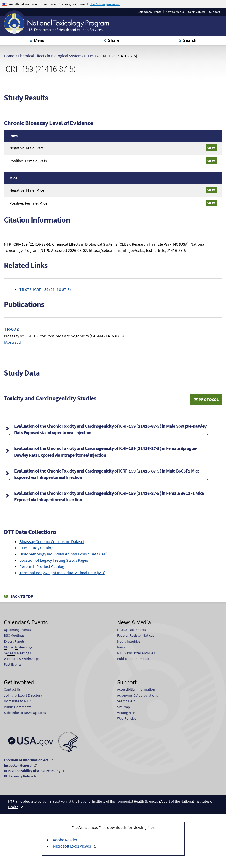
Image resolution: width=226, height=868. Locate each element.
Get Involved (196, 12)
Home (9, 56)
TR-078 (11, 329)
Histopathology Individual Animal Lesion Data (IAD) (64, 554)
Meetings (14, 636)
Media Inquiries (129, 641)
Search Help (126, 701)
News (121, 647)
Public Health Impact (133, 659)
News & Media (175, 12)
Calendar (150, 12)
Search (190, 40)
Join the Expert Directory (23, 695)
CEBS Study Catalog (36, 548)
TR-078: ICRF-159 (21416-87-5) (45, 289)
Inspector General (18, 765)
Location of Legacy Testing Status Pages (54, 560)
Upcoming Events (17, 630)
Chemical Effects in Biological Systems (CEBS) (57, 56)
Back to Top (22, 596)
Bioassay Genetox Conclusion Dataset (52, 541)
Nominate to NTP (17, 701)
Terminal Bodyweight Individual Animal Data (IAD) (62, 573)
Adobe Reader (65, 840)
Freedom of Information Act (26, 760)
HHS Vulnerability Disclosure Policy (32, 771)
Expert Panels (14, 641)
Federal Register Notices (136, 635)
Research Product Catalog (42, 566)
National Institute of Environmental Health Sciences (118, 801)
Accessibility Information (136, 689)
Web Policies (127, 718)
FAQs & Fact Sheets (132, 630)
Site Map (123, 707)
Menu (39, 40)
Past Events (13, 664)
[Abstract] (12, 342)
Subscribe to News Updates (25, 713)
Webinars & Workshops (22, 659)
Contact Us (12, 689)
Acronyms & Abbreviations (137, 695)
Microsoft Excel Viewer (72, 846)
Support (215, 12)
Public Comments (18, 707)
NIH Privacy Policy (18, 776)
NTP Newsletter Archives (136, 653)
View (211, 148)
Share (114, 40)
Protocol (206, 399)
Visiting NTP (126, 713)
